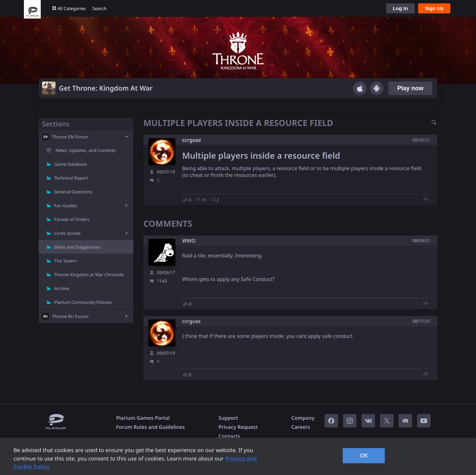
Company (303, 418)
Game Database (71, 164)
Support (228, 418)
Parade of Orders (72, 219)
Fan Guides (66, 205)
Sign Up (434, 8)
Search (99, 8)
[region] (238, 456)
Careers (301, 427)
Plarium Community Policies (83, 302)
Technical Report (71, 178)
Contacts (229, 436)
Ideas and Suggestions (77, 247)
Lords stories (67, 233)
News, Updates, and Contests (86, 150)
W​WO (189, 241)
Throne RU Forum (70, 316)
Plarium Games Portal (143, 418)
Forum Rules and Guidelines (150, 427)
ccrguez (192, 140)
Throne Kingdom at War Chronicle (89, 275)
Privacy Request (238, 427)
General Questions (73, 192)
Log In (400, 8)
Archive (62, 288)
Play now (410, 88)
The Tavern (65, 261)
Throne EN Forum (70, 137)
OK (364, 455)
